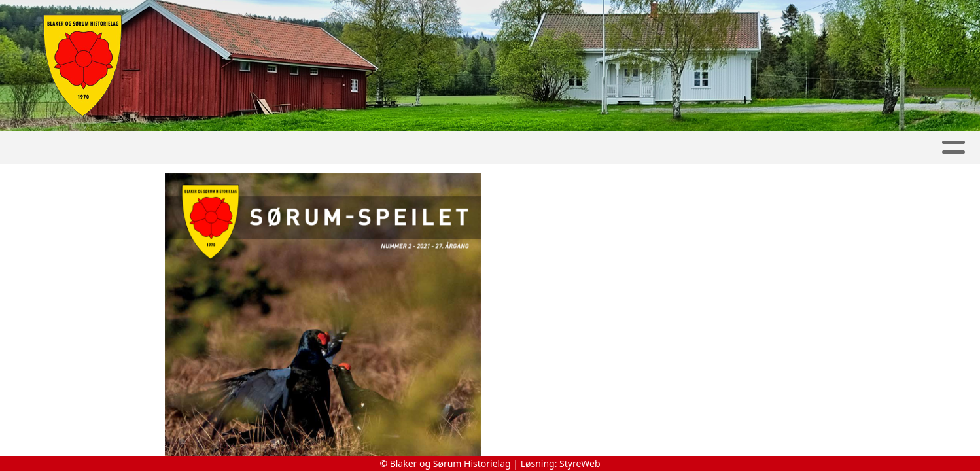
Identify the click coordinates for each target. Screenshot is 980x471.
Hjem (70, 148)
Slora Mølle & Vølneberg (391, 148)
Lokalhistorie (720, 148)
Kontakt (892, 148)
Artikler (126, 148)
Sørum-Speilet (537, 148)
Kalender (259, 148)
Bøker (629, 148)
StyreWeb (580, 463)
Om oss (814, 148)
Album (187, 148)
